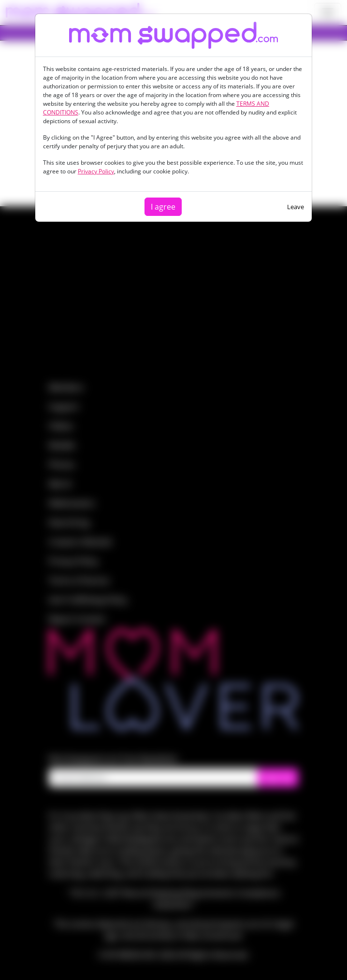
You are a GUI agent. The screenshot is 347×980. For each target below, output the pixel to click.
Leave (296, 207)
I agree (163, 207)
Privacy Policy (96, 171)
